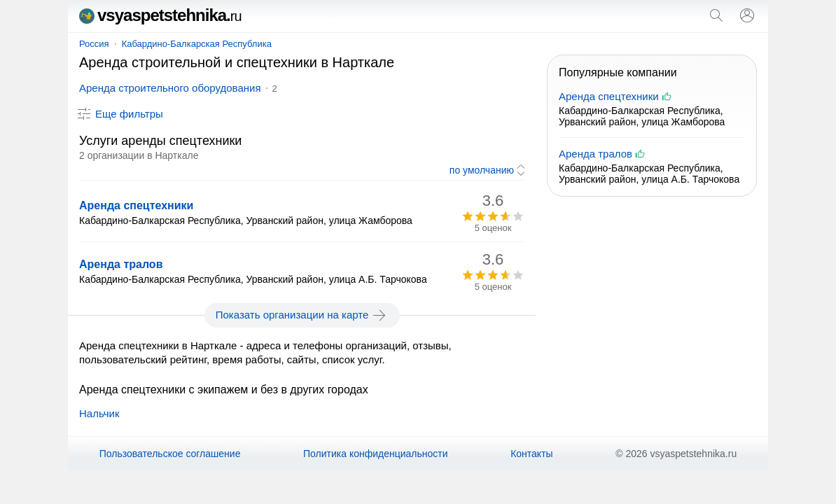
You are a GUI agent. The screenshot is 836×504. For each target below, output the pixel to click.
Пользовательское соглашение (170, 454)
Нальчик (99, 413)
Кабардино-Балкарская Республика (197, 44)
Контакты (531, 454)
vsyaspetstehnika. (160, 15)
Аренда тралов (121, 264)
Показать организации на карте (302, 315)
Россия (94, 44)
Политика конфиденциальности (376, 454)
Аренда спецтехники (136, 205)
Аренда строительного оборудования (170, 88)
